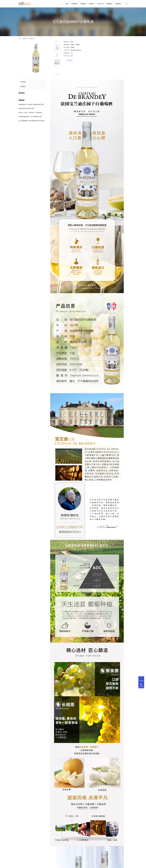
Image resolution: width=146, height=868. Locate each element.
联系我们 (118, 4)
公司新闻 (23, 82)
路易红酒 (101, 4)
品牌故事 (74, 4)
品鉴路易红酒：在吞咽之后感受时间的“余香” (31, 104)
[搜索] (127, 4)
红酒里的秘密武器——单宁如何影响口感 (30, 117)
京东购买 (69, 60)
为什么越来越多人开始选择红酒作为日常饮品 (32, 121)
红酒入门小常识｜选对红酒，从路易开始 (30, 113)
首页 (67, 4)
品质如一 (92, 4)
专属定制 (83, 4)
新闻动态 (109, 4)
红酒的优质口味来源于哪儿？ (27, 108)
